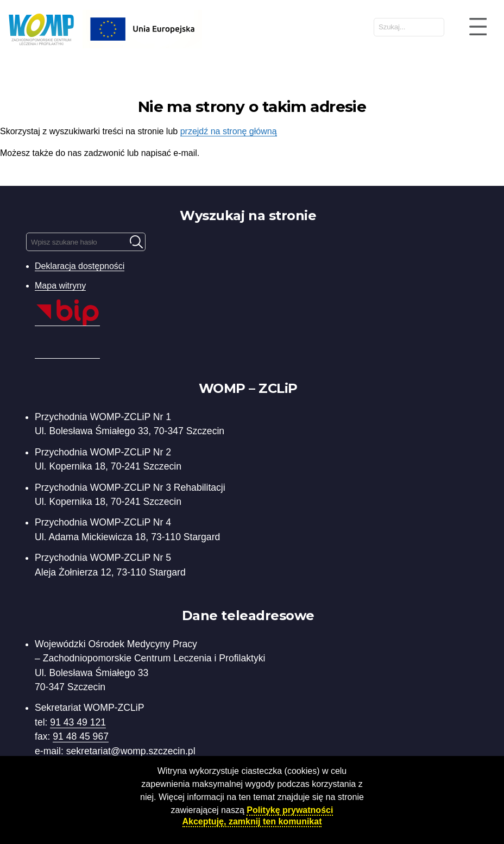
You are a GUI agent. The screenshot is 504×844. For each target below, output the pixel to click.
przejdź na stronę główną (229, 131)
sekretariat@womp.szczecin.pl (131, 751)
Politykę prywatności (290, 810)
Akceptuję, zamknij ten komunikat (252, 821)
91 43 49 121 (78, 722)
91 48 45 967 (81, 736)
